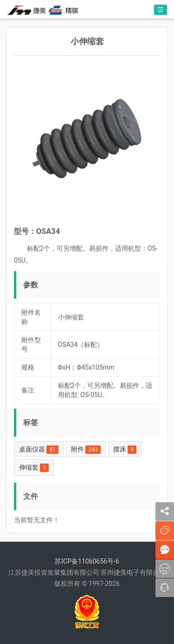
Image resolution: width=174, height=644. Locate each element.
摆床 (125, 450)
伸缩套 (34, 468)
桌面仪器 (39, 450)
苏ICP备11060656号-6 (87, 561)
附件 (86, 450)
